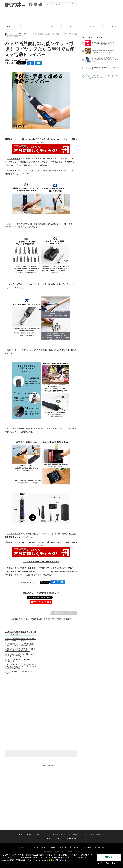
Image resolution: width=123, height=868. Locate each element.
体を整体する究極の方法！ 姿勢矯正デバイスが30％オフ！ (20, 660)
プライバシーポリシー (39, 845)
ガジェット (72, 27)
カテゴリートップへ (64, 613)
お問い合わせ (64, 845)
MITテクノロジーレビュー (67, 836)
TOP (10, 27)
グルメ (113, 27)
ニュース (51, 27)
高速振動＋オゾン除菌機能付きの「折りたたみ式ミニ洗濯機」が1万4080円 (20, 640)
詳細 (50, 860)
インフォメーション (98, 832)
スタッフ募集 (87, 845)
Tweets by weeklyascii (49, 765)
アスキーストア (22, 34)
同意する (109, 857)
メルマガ (41, 571)
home (9, 34)
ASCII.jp (50, 836)
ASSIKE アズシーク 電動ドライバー (22, 165)
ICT (86, 832)
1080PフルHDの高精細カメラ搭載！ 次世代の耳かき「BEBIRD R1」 (20, 655)
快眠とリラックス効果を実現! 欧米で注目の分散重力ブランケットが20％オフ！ (20, 650)
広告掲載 (76, 845)
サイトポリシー (23, 845)
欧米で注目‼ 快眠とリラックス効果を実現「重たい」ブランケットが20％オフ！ (20, 645)
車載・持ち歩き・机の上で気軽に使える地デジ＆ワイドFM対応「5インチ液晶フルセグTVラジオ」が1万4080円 (20, 666)
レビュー (31, 27)
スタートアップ (76, 832)
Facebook (30, 571)
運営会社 (53, 845)
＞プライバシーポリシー (109, 863)
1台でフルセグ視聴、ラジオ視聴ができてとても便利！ (20, 672)
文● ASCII (9, 63)
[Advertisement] (61, 15)
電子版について (100, 845)
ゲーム (92, 27)
